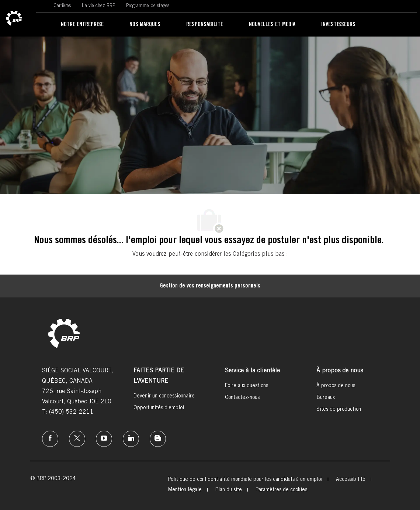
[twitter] (77, 439)
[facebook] (50, 439)
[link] (14, 18)
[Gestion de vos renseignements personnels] (210, 286)
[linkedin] (131, 439)
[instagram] (104, 439)
